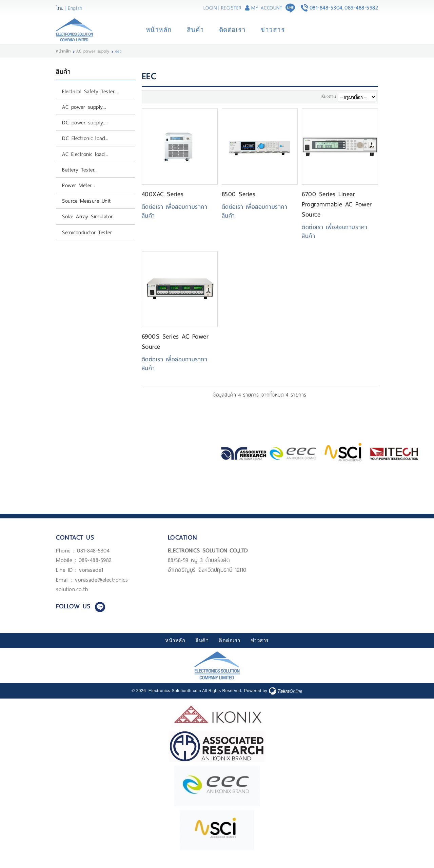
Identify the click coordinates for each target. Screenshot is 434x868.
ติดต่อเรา (232, 34)
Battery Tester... (80, 179)
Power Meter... (78, 194)
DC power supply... (84, 132)
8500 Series (239, 203)
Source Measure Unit (86, 210)
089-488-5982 (361, 8)
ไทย (60, 8)
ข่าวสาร (272, 34)
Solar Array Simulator (87, 226)
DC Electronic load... (85, 147)
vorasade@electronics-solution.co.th (93, 593)
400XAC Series (163, 203)
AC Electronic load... (85, 163)
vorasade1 (91, 579)
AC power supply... (84, 116)
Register (231, 8)
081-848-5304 (93, 560)
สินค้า (195, 34)
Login (210, 8)
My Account (267, 8)
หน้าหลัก (159, 34)
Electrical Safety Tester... (90, 100)
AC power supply (93, 60)
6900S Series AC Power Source (175, 351)
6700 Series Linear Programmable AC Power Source (337, 213)
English (75, 8)
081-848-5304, (327, 8)
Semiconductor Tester (87, 241)
